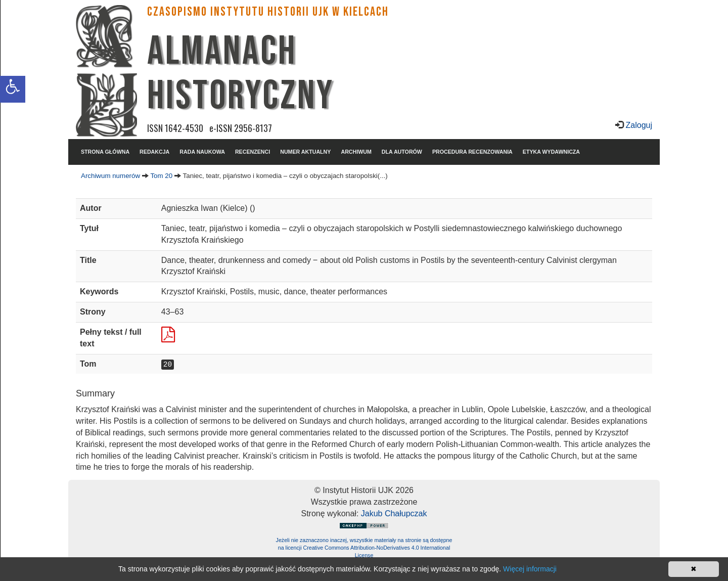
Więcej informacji (530, 569)
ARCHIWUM (356, 152)
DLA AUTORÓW (402, 152)
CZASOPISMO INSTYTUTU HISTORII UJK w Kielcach (268, 12)
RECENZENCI (253, 152)
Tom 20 (161, 176)
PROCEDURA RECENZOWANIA (472, 152)
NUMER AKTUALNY (305, 152)
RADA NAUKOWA (202, 152)
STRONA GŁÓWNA (105, 152)
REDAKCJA (154, 152)
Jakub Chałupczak (394, 513)
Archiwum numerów (110, 176)
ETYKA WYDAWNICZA (551, 152)
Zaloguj (638, 125)
